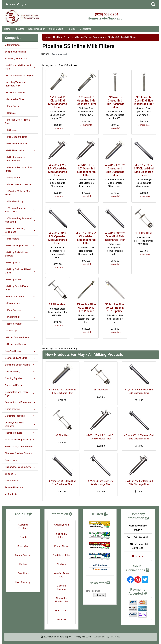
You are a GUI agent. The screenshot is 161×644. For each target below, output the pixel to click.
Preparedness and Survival (20, 467)
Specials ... (10, 474)
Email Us (138, 556)
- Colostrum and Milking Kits (20, 76)
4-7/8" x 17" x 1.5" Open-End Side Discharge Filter (86, 170)
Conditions (23, 573)
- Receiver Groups (15, 201)
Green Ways (23, 546)
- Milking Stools (13, 280)
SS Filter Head (144, 233)
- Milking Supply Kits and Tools (18, 288)
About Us (19, 29)
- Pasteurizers (12, 303)
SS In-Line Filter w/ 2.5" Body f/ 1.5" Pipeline (115, 308)
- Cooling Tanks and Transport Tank (15, 84)
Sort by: (45, 54)
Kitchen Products (20, 433)
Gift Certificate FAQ (61, 575)
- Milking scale (13, 263)
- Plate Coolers (13, 310)
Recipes (23, 564)
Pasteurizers (11, 460)
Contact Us (86, 29)
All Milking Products (63, 37)
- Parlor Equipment (20, 297)
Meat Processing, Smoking (20, 440)
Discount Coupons (61, 587)
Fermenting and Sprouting (20, 402)
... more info (58, 128)
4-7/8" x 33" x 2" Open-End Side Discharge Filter (115, 236)
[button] (153, 4)
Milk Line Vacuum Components (90, 37)
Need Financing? (37, 29)
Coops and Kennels (15, 385)
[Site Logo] (28, 17)
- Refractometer (13, 324)
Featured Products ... (15, 487)
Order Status (61, 611)
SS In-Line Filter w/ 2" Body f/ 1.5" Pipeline (86, 308)
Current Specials (23, 555)
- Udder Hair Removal (16, 344)
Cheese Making (20, 372)
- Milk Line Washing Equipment (20, 230)
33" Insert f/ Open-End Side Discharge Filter (144, 101)
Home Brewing (20, 409)
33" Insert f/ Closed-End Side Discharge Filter (115, 102)
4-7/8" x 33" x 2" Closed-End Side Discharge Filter (86, 238)
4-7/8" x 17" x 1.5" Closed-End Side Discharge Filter (58, 170)
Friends (23, 537)
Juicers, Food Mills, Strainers (20, 424)
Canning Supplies (20, 378)
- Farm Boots (12, 106)
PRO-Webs (115, 637)
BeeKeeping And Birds (20, 358)
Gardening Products (20, 416)
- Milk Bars (11, 130)
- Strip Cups (11, 331)
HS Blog (72, 29)
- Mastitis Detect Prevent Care (18, 121)
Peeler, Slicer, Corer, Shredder (19, 446)
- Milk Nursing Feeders (20, 246)
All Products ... (12, 494)
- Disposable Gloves (15, 99)
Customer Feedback (23, 526)
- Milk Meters (12, 239)
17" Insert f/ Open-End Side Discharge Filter (86, 101)
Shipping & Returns (61, 535)
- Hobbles (10, 113)
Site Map (61, 564)
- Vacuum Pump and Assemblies (20, 210)
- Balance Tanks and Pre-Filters (18, 169)
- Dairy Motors (13, 178)
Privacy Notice (61, 546)
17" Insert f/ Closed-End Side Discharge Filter (58, 102)
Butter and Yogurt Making (20, 365)
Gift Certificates (13, 45)
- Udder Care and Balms (17, 337)
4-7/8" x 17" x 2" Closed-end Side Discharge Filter (115, 170)
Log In (21, 4)
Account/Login (61, 525)
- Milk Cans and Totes (16, 137)
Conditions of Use (61, 555)
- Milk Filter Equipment (17, 144)
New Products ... (13, 481)
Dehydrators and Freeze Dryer (20, 394)
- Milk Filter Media (20, 150)
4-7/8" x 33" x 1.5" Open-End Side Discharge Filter (58, 238)
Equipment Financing (15, 52)
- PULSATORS (20, 317)
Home (10, 4)
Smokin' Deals (56, 29)
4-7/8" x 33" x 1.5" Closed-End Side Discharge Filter (144, 170)
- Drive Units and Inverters (19, 184)
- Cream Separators (15, 93)
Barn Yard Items (20, 351)
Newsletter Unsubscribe (61, 600)
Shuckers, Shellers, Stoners (18, 453)
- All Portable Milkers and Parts (20, 67)
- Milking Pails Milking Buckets (16, 254)
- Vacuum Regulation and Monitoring (20, 220)
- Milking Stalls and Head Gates (20, 271)
